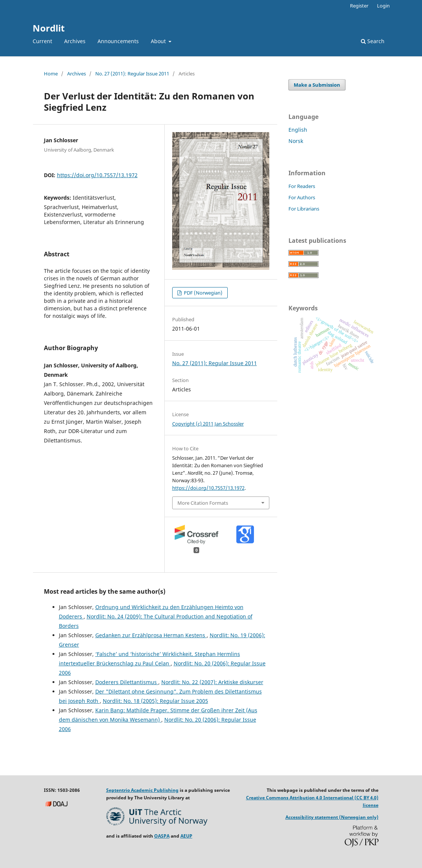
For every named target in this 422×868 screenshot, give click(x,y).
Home (51, 74)
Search (373, 41)
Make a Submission (317, 85)
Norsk (296, 141)
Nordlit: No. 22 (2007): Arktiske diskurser (212, 682)
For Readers (302, 186)
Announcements (118, 41)
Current (42, 41)
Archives (75, 41)
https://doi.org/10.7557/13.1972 (97, 175)
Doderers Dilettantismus (127, 682)
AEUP (186, 836)
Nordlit (49, 28)
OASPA (162, 836)
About (159, 41)
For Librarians (304, 209)
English (298, 130)
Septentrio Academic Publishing (142, 790)
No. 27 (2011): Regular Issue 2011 (132, 74)
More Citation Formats (203, 503)
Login (383, 6)
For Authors (302, 197)
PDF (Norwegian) (203, 293)
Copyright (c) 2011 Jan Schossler (208, 424)
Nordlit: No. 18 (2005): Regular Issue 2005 (155, 701)
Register (359, 6)
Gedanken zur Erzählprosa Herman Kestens (151, 635)
